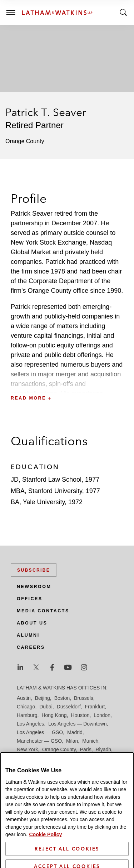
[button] (67, 383)
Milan (72, 741)
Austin (24, 698)
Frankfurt (95, 707)
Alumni (28, 635)
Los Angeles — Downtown (77, 724)
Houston (80, 715)
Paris (86, 749)
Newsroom (34, 587)
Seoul (87, 758)
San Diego (28, 758)
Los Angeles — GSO (40, 732)
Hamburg (27, 715)
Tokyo (105, 767)
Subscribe (34, 570)
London (102, 715)
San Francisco (60, 758)
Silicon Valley (31, 767)
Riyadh (104, 749)
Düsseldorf (69, 707)
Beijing (43, 698)
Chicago (26, 707)
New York (27, 749)
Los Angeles (30, 724)
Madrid (75, 732)
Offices (30, 599)
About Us (32, 623)
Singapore (61, 767)
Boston (62, 698)
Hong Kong (54, 715)
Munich (90, 741)
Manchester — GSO (39, 741)
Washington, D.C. (47, 775)
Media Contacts (43, 611)
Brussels (84, 698)
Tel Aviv (85, 767)
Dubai (46, 707)
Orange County (59, 749)
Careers (31, 647)
